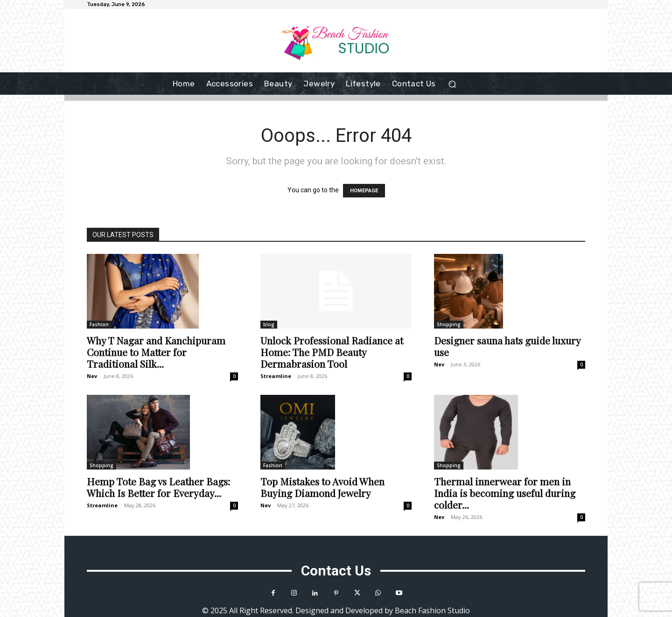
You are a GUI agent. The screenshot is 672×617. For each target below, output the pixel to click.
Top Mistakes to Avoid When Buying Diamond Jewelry (322, 487)
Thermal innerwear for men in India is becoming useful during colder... (505, 493)
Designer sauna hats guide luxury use (507, 346)
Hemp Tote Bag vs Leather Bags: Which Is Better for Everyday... (158, 487)
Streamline (276, 376)
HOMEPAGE (364, 191)
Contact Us (336, 571)
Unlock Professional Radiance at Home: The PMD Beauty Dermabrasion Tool (332, 352)
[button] (452, 84)
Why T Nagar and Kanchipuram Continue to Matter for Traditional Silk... (156, 352)
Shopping (449, 324)
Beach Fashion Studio (432, 610)
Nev (92, 376)
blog (269, 324)
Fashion (99, 324)
